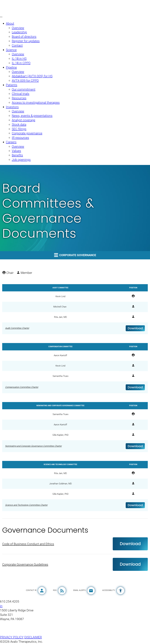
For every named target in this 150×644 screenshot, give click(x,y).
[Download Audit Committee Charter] (75, 328)
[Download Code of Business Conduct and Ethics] (75, 544)
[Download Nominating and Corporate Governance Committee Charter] (75, 446)
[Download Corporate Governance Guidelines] (75, 565)
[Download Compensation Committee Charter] (75, 387)
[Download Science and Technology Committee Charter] (75, 505)
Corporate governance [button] (75, 255)
